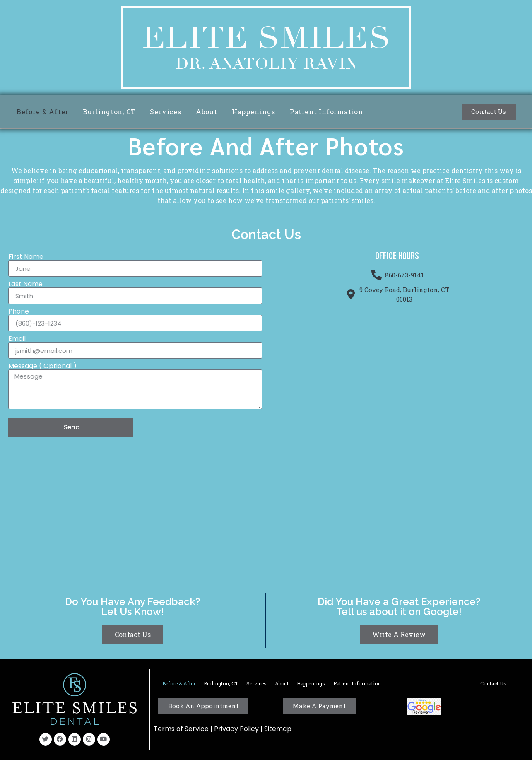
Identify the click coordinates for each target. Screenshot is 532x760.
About (207, 112)
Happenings (254, 112)
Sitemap (278, 729)
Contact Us (493, 683)
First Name (26, 257)
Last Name (25, 284)
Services (165, 112)
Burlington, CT (109, 112)
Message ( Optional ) (42, 366)
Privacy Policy (237, 729)
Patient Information (326, 112)
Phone (19, 311)
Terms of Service (181, 729)
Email (17, 339)
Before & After (42, 112)
